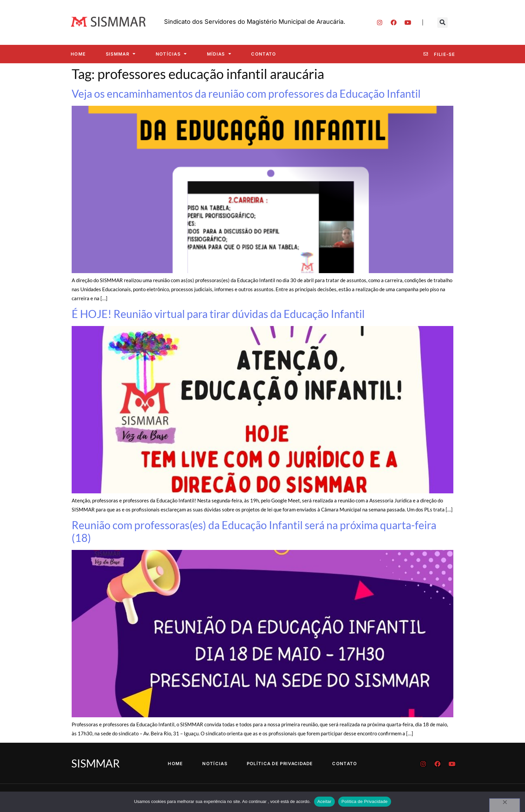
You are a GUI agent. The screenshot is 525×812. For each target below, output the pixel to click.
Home (78, 54)
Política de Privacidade (280, 763)
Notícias (171, 54)
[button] (442, 23)
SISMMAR (121, 54)
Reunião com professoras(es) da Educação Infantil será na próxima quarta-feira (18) (254, 531)
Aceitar (324, 801)
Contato (264, 54)
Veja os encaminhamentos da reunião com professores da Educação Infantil (246, 94)
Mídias (219, 54)
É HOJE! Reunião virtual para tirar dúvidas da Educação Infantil (218, 314)
